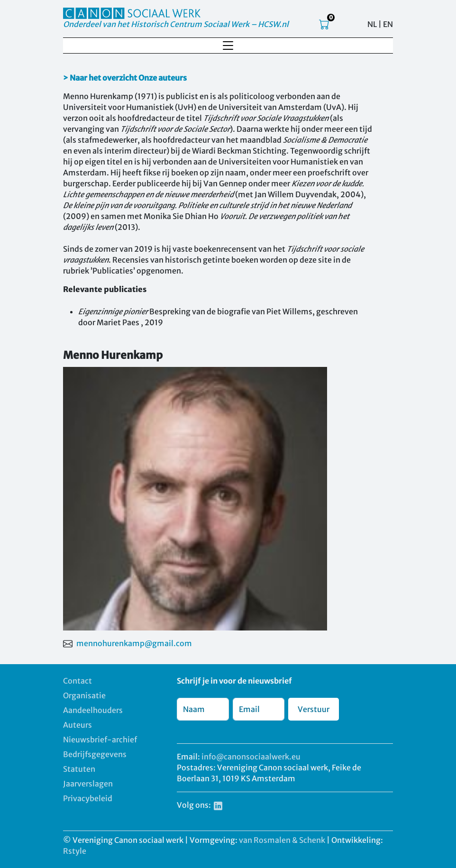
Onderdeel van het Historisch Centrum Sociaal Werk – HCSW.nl (176, 24)
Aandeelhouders (93, 710)
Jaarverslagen (88, 784)
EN (388, 24)
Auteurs (78, 725)
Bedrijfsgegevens (95, 754)
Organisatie (84, 695)
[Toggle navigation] (228, 46)
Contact (78, 681)
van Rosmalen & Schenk (282, 840)
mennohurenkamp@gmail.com (134, 643)
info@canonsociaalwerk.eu (251, 757)
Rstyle (75, 851)
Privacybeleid (88, 798)
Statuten (79, 769)
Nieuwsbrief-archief (100, 740)
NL (372, 24)
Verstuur (314, 709)
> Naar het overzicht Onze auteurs (125, 78)
